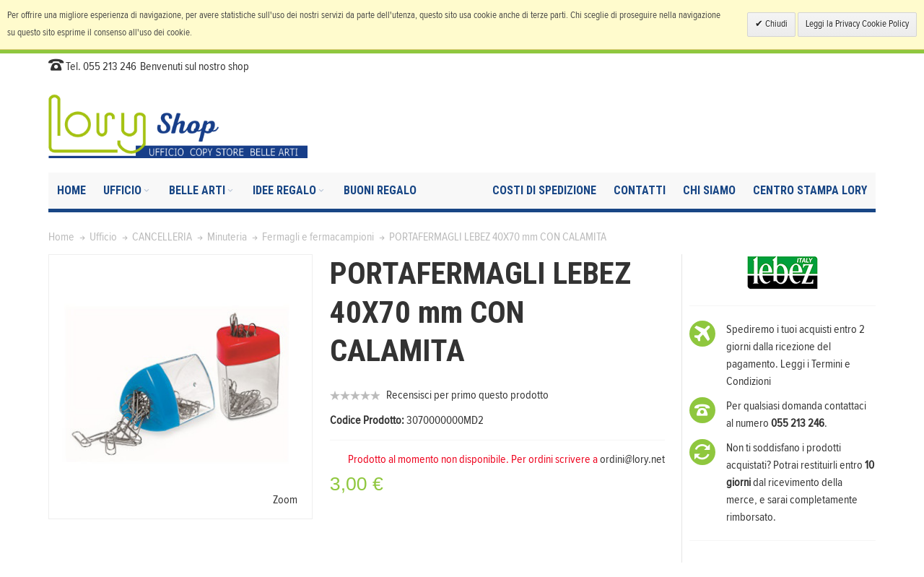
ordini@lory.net (632, 459)
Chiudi (775, 24)
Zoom (285, 500)
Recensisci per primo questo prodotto (467, 395)
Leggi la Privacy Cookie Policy (857, 24)
